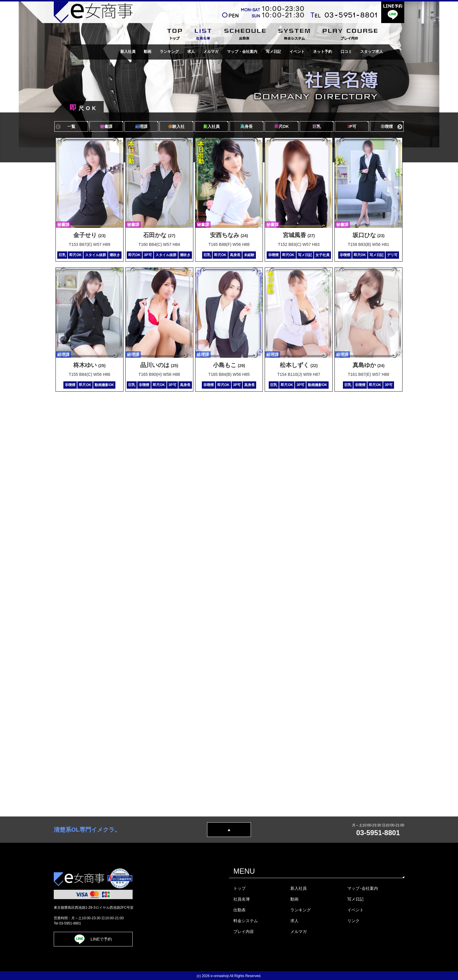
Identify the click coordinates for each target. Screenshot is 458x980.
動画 (148, 52)
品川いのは (159, 365)
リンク (353, 921)
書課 (106, 126)
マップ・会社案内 (242, 52)
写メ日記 (273, 52)
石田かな (159, 235)
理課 (141, 126)
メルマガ (211, 52)
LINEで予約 (93, 939)
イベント (297, 52)
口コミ (346, 52)
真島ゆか (369, 365)
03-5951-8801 (378, 833)
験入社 (176, 126)
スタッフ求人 (372, 52)
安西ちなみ (229, 235)
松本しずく (299, 365)
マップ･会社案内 (363, 888)
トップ (240, 888)
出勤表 (240, 910)
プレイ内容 (244, 932)
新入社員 (128, 52)
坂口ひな (369, 235)
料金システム (246, 921)
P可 (352, 126)
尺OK (282, 126)
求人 (191, 52)
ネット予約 (323, 52)
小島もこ (229, 365)
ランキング (169, 52)
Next (400, 127)
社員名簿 (242, 899)
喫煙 (387, 126)
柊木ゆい (89, 365)
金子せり (89, 235)
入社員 (211, 126)
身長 (247, 126)
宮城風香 (299, 235)
